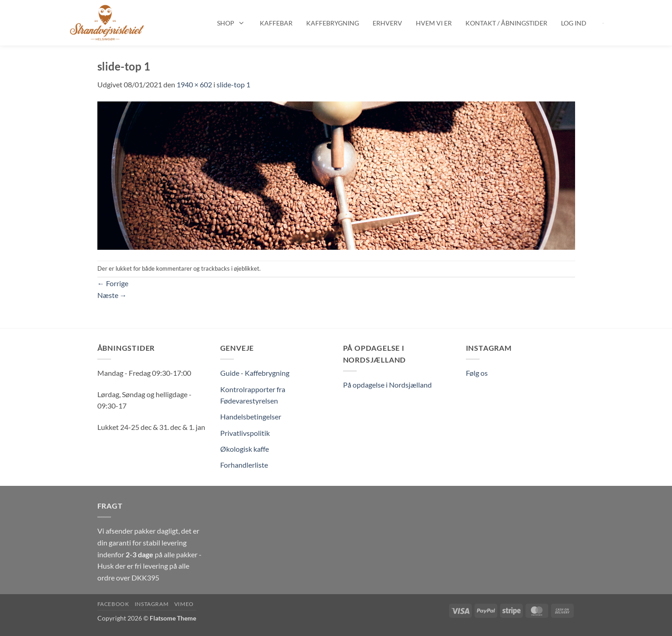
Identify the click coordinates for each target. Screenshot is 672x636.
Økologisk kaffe (245, 449)
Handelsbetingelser (251, 416)
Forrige (113, 283)
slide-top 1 (233, 84)
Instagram (152, 604)
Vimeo (184, 604)
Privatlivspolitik (245, 433)
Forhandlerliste (244, 465)
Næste (112, 295)
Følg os (477, 373)
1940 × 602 (194, 84)
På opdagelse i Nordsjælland (387, 385)
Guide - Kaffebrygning (255, 373)
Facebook (113, 604)
